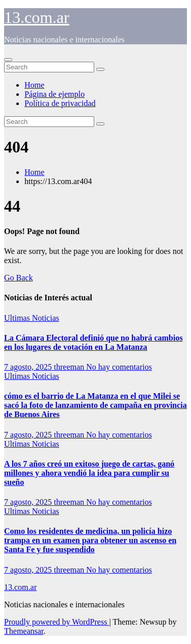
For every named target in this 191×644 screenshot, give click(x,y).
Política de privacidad (60, 103)
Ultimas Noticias (32, 318)
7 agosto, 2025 (29, 367)
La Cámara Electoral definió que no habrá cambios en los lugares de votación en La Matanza (93, 342)
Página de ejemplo (54, 94)
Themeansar (24, 631)
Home (34, 85)
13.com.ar (37, 17)
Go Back (18, 278)
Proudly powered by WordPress (57, 622)
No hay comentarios (119, 367)
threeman (70, 367)
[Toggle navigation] (8, 60)
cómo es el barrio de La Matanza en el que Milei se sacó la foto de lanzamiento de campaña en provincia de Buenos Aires (95, 405)
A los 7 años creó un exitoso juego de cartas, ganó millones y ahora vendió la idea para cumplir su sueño (89, 473)
